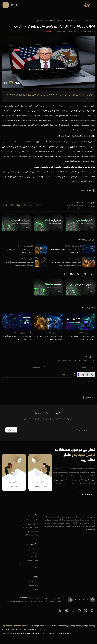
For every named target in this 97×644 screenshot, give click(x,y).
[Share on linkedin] (18, 205)
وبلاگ (37, 568)
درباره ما (36, 553)
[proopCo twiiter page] (91, 274)
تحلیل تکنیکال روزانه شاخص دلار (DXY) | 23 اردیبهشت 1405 (66, 251)
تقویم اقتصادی (33, 531)
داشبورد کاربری (33, 524)
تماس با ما (35, 556)
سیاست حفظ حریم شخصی (29, 564)
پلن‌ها (36, 589)
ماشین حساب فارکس (31, 535)
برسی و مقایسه (33, 581)
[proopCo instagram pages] (84, 274)
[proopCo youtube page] (72, 274)
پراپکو (93, 20)
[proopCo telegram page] (78, 274)
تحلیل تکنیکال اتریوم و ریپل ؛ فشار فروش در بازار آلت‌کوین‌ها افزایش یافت (66, 264)
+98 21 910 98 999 (40, 486)
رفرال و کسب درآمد (32, 520)
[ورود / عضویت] (6, 5)
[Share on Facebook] (31, 205)
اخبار (81, 20)
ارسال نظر (87, 397)
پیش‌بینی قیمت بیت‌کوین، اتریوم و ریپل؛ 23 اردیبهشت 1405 (18, 251)
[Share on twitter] (25, 205)
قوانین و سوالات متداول (30, 527)
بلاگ (87, 20)
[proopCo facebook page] (92, 611)
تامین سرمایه (34, 585)
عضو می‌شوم (11, 430)
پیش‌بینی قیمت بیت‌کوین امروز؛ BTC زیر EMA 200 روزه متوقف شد (19, 264)
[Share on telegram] (12, 205)
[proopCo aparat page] (65, 274)
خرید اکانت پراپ (33, 549)
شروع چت (14, 486)
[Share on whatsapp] (6, 205)
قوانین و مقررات (33, 560)
